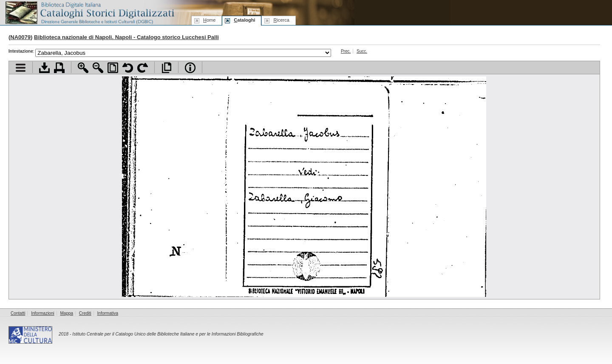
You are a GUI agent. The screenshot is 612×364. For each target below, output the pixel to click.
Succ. (362, 51)
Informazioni (42, 313)
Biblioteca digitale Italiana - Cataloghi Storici (89, 12)
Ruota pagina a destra (143, 68)
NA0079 (20, 37)
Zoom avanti (83, 68)
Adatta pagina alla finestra (113, 68)
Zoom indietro (98, 68)
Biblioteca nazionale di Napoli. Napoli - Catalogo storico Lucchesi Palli (126, 37)
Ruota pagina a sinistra (128, 68)
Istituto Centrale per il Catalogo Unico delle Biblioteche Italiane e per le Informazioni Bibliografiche (168, 334)
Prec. (346, 51)
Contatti (18, 313)
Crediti (85, 313)
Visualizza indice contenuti (21, 68)
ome (209, 20)
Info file (190, 68)
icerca (281, 20)
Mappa (67, 313)
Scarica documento (44, 68)
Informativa (108, 313)
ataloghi (244, 20)
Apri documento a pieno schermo (166, 68)
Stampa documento (59, 68)
